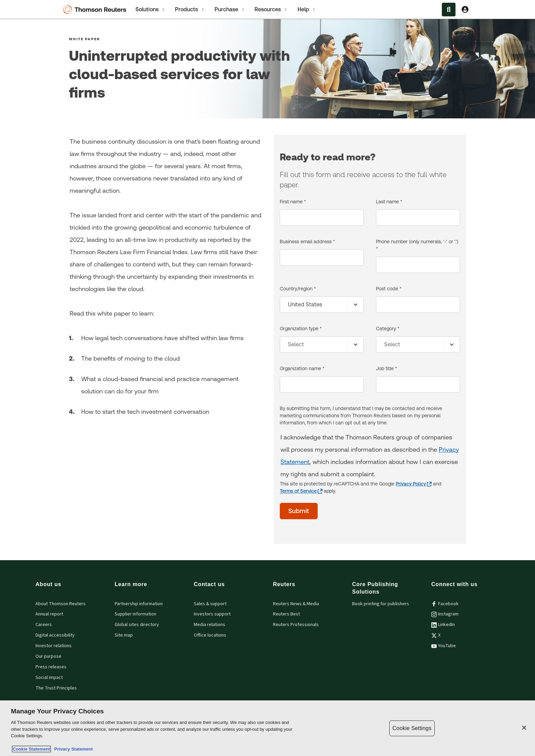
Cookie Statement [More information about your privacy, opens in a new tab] (31, 749)
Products (190, 10)
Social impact (49, 678)
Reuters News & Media (296, 604)
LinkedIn (443, 625)
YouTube (444, 646)
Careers (44, 625)
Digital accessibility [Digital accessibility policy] (55, 635)
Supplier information (135, 614)
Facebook (445, 604)
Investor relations (54, 646)
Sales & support (210, 604)
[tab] (150, 9)
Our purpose (48, 656)
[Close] (524, 728)
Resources (271, 10)
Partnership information (139, 604)
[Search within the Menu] (449, 10)
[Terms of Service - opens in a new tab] (301, 491)
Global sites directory (137, 625)
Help (307, 10)
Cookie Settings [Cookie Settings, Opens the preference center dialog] (412, 728)
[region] (267, 728)
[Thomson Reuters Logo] (96, 10)
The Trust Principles (56, 688)
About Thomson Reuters (61, 604)
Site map (124, 635)
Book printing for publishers (381, 604)
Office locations (210, 635)
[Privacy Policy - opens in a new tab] (414, 484)
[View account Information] (465, 10)
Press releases (51, 667)
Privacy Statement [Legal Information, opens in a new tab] (72, 749)
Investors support (212, 614)
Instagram (445, 614)
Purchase (230, 10)
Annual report (49, 614)
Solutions (150, 10)
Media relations (209, 625)
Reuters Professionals (296, 625)
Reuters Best (286, 614)
